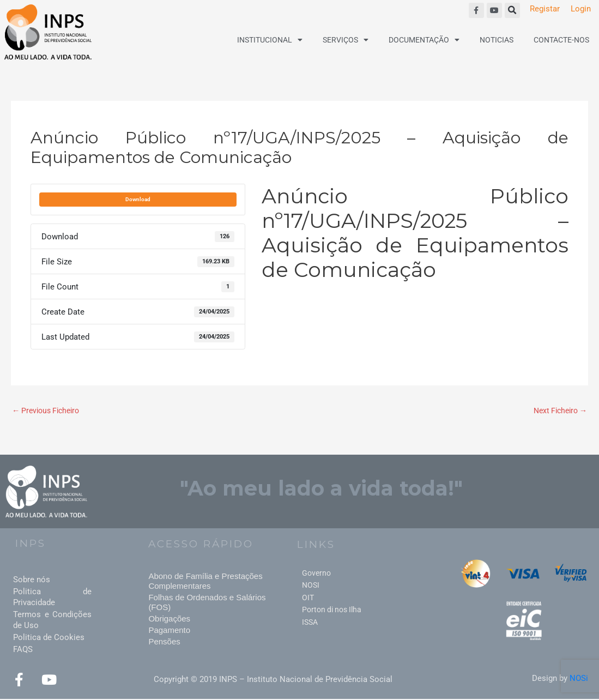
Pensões (164, 642)
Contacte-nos (561, 40)
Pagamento (169, 630)
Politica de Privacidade (52, 598)
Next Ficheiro (558, 411)
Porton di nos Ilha (332, 611)
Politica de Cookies (49, 638)
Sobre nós (32, 580)
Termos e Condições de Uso (52, 620)
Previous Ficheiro (49, 411)
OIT (308, 598)
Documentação (424, 40)
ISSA (310, 623)
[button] (512, 10)
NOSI (311, 586)
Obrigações (169, 619)
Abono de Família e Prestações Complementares (205, 581)
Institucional (270, 40)
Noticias (497, 40)
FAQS (23, 650)
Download (138, 199)
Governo (316, 574)
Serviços (346, 40)
